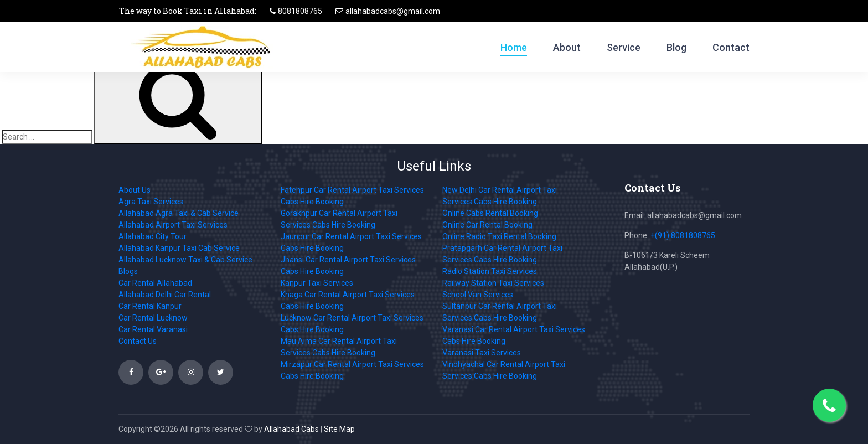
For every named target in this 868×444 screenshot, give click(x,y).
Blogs (128, 271)
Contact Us (138, 341)
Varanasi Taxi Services (482, 353)
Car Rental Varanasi (153, 329)
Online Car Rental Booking (487, 225)
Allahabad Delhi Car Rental (165, 295)
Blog (676, 47)
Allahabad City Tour (153, 236)
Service (624, 47)
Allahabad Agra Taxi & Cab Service (179, 213)
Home (514, 47)
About (567, 47)
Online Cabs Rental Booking (490, 213)
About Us (135, 190)
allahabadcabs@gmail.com (393, 11)
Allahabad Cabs (291, 429)
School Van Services (478, 295)
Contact (731, 47)
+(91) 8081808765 (683, 235)
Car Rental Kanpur (150, 306)
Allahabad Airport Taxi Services (173, 225)
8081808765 (300, 11)
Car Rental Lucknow (153, 318)
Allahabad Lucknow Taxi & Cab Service (185, 260)
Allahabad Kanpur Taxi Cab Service (179, 248)
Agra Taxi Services (151, 202)
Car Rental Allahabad (155, 283)
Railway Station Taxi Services (493, 283)
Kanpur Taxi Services (317, 283)
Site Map (339, 429)
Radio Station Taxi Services (490, 271)
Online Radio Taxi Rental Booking (499, 236)
